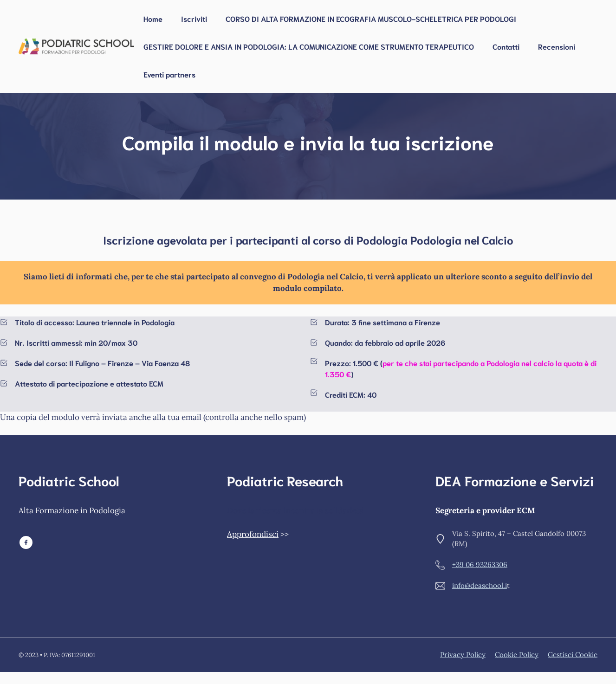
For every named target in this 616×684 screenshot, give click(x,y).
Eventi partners (169, 74)
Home (153, 18)
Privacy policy (463, 655)
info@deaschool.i (480, 585)
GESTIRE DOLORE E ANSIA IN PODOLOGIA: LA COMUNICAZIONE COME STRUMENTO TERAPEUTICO (309, 46)
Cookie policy (517, 655)
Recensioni (557, 46)
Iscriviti (194, 18)
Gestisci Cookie (573, 655)
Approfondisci (253, 534)
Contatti (506, 46)
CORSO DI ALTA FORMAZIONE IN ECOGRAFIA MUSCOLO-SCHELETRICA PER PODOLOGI (371, 18)
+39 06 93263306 (480, 565)
